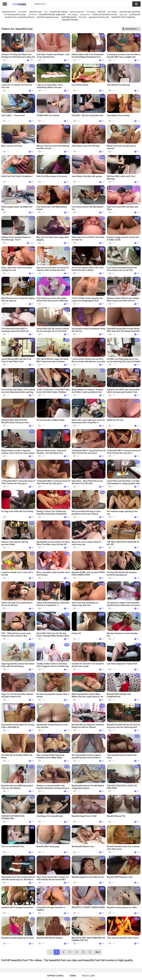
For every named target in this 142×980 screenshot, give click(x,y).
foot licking (91, 12)
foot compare (73, 15)
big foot (101, 12)
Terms (73, 976)
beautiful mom (9, 12)
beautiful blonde (70, 20)
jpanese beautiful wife (99, 17)
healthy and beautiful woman (105, 15)
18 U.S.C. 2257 (88, 976)
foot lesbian (112, 12)
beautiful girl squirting (130, 12)
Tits (19, 4)
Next (98, 952)
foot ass (83, 17)
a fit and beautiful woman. (15, 15)
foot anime (23, 12)
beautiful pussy (69, 17)
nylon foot (123, 15)
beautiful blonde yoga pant (52, 14)
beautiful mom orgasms (123, 17)
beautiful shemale (77, 12)
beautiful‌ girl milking (59, 12)
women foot (85, 15)
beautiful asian (35, 12)
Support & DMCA (55, 976)
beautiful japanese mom (48, 17)
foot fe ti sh (33, 15)
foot (46, 12)
